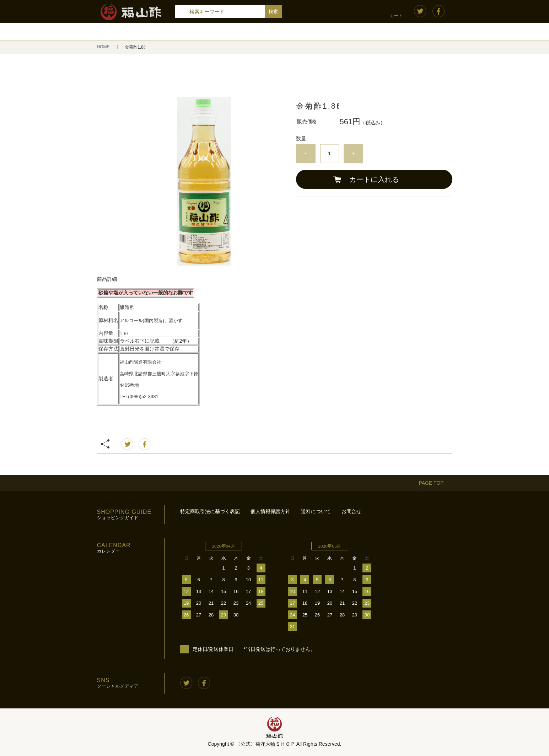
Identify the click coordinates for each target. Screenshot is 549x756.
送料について (316, 511)
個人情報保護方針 (270, 511)
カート (396, 16)
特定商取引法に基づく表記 (210, 511)
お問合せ (351, 511)
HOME (104, 47)
